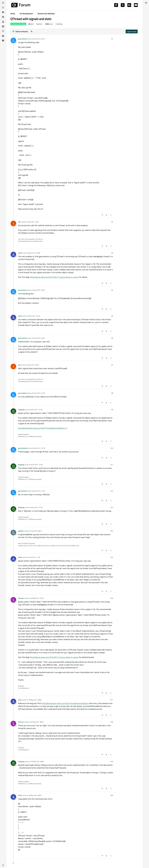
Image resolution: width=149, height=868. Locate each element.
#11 (112, 465)
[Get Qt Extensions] (3, 36)
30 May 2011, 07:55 (37, 598)
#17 (112, 700)
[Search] (3, 31)
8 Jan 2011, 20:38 (34, 253)
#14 (112, 531)
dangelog (21, 410)
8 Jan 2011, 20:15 (39, 39)
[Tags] (3, 12)
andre (20, 253)
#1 (112, 39)
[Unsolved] (3, 40)
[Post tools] (111, 215)
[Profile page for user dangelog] (13, 411)
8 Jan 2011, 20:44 (34, 316)
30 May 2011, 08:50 (38, 761)
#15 (112, 557)
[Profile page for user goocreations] (13, 40)
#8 (112, 393)
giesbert (21, 531)
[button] (3, 865)
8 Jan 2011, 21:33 (39, 491)
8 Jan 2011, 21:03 (39, 393)
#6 (112, 338)
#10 (112, 448)
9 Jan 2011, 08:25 (36, 531)
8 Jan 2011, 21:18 (39, 448)
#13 (112, 507)
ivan (19, 222)
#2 (112, 222)
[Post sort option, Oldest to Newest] (20, 31)
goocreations (22, 39)
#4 (112, 290)
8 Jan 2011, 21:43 (37, 507)
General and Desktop (18, 24)
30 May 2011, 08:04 (35, 700)
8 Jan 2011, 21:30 (37, 465)
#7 (112, 365)
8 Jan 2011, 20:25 (33, 222)
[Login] (146, 3)
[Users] (3, 22)
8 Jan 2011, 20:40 (39, 290)
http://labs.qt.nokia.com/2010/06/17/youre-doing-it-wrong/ (54, 277)
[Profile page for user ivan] (13, 223)
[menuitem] (146, 3)
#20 (112, 795)
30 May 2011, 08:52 (35, 795)
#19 (112, 761)
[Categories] (3, 3)
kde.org (35, 239)
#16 (112, 598)
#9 (112, 410)
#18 (112, 722)
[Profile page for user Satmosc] (13, 600)
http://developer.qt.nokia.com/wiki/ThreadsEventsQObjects (42, 428)
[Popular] (3, 17)
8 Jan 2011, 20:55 (33, 365)
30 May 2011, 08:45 (37, 722)
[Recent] (3, 8)
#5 (112, 316)
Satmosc (21, 598)
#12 (112, 491)
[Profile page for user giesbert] (13, 533)
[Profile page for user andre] (13, 255)
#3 (112, 253)
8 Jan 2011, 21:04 (37, 410)
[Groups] (3, 26)
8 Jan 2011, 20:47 (39, 338)
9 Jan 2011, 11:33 (34, 557)
